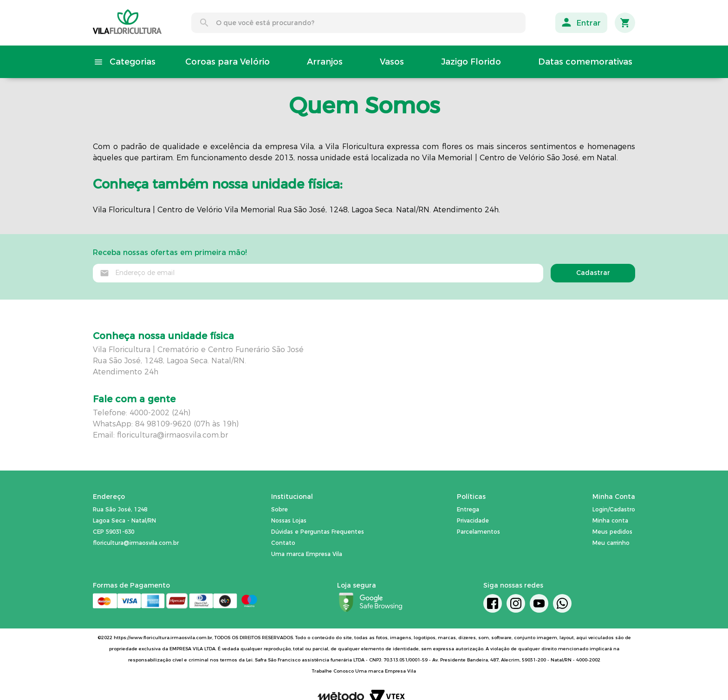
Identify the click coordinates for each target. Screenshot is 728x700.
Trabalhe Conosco (333, 671)
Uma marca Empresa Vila (307, 554)
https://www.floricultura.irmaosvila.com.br (163, 638)
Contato (283, 543)
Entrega (468, 509)
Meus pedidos (612, 532)
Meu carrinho (611, 543)
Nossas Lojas (289, 520)
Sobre (279, 509)
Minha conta (610, 520)
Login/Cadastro (614, 509)
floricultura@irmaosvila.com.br (172, 435)
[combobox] (358, 23)
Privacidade (473, 520)
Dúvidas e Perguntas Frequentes (318, 532)
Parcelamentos (478, 532)
